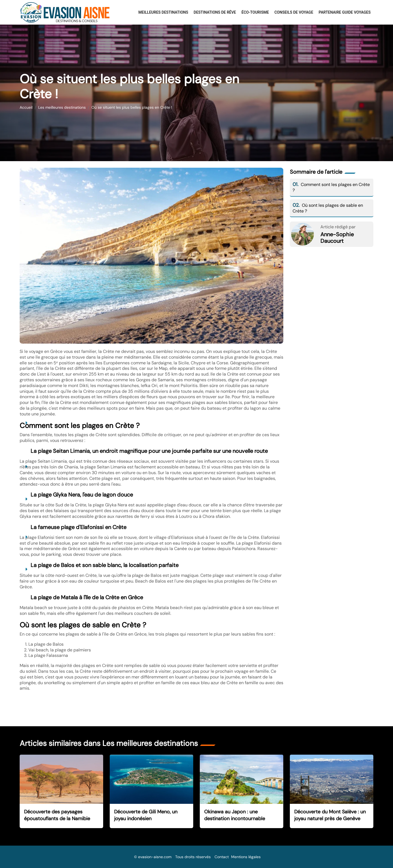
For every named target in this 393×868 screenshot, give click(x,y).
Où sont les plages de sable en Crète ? (328, 208)
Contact (222, 857)
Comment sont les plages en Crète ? (331, 187)
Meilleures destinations (163, 12)
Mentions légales (246, 857)
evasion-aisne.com (155, 857)
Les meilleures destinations (62, 107)
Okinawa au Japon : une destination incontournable (235, 815)
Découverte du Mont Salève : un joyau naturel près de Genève (330, 815)
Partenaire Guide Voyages (345, 12)
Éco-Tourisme (255, 12)
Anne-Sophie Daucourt (337, 238)
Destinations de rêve (215, 12)
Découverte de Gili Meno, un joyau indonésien (146, 815)
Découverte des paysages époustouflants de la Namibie (57, 815)
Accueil (26, 107)
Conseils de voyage (294, 12)
